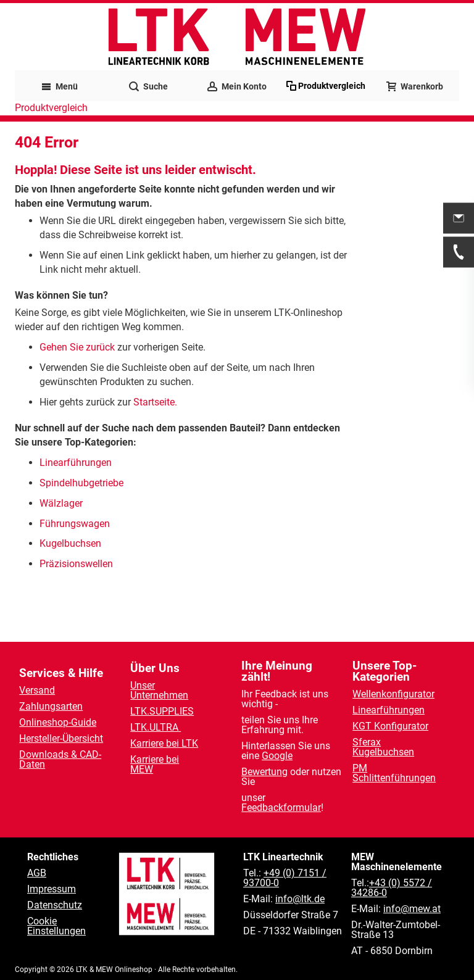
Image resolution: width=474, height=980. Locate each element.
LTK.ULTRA (156, 727)
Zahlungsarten (51, 706)
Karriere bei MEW (155, 764)
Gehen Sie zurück (77, 347)
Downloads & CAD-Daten (60, 759)
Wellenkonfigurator (393, 694)
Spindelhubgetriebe (81, 483)
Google (277, 756)
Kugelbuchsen (70, 543)
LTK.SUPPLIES (162, 711)
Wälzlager (62, 503)
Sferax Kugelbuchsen (383, 747)
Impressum (52, 889)
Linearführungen (77, 463)
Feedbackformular (281, 808)
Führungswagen (75, 524)
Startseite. (155, 402)
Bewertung (264, 772)
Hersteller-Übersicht (61, 738)
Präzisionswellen (76, 564)
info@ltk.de (300, 899)
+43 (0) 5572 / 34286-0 (392, 888)
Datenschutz (55, 905)
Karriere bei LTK (164, 743)
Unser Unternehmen (159, 690)
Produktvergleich (51, 108)
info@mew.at (412, 909)
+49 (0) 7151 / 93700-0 (285, 878)
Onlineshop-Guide (58, 722)
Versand (37, 690)
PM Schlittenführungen (394, 773)
